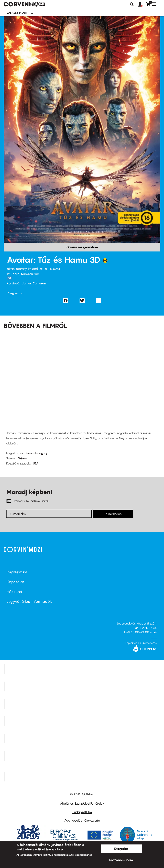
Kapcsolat (15, 582)
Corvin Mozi (83, 669)
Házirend (14, 592)
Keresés (132, 4)
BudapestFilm (82, 812)
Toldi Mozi (83, 777)
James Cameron (34, 283)
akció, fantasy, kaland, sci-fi (27, 269)
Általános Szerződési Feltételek (82, 803)
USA (36, 463)
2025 (55, 269)
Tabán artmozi (83, 756)
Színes (23, 458)
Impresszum (17, 572)
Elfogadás (121, 849)
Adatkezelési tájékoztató (82, 820)
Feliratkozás (113, 514)
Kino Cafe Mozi (83, 687)
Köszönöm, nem (121, 860)
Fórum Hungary (37, 453)
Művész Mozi (83, 704)
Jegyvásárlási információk (29, 601)
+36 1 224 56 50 (145, 628)
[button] (142, 5)
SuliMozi (83, 738)
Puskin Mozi (83, 721)
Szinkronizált (30, 274)
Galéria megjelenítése (82, 247)
